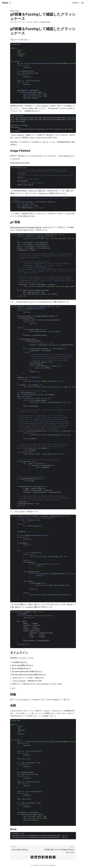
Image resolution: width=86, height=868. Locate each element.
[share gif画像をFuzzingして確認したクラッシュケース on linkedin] (36, 857)
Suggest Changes (45, 22)
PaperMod (52, 865)
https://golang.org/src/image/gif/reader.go (26, 227)
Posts (17, 11)
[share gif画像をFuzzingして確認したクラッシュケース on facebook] (43, 857)
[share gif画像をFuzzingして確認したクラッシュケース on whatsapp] (47, 857)
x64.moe (37, 865)
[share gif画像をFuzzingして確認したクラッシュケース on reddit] (39, 857)
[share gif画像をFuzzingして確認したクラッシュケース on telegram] (50, 857)
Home (5, 3)
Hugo (47, 865)
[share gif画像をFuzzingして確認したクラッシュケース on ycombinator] (54, 857)
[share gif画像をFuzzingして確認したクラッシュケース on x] (32, 857)
